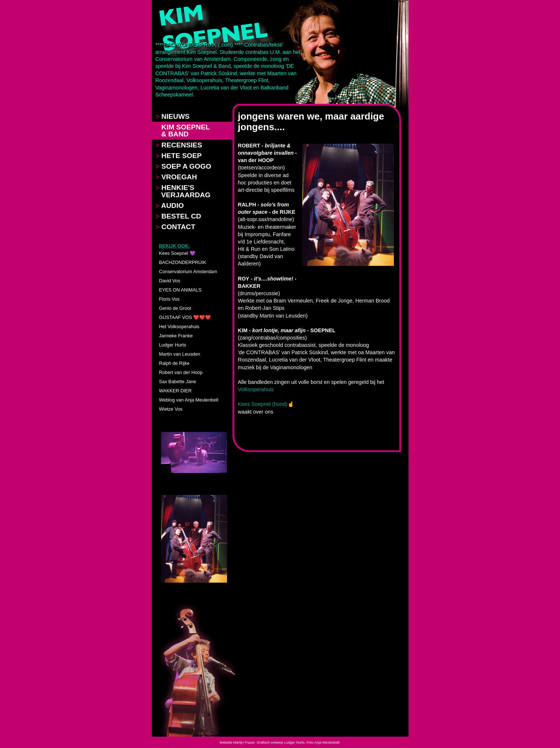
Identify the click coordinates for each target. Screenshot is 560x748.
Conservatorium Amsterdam (188, 272)
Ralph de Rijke (174, 363)
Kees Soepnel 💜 (177, 253)
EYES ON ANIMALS (180, 290)
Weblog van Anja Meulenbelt (189, 400)
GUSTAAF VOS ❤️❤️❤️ (185, 317)
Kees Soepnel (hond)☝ (266, 404)
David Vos (170, 281)
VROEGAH (176, 177)
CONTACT (175, 227)
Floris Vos (169, 299)
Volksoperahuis (256, 389)
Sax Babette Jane (178, 382)
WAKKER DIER (175, 391)
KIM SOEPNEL (183, 131)
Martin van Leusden (180, 354)
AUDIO (170, 206)
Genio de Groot (175, 308)
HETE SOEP (179, 156)
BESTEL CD (178, 216)
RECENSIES (179, 145)
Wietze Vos (171, 409)
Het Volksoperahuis (179, 327)
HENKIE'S (183, 191)
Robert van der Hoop (181, 372)
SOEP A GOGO (183, 166)
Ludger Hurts (173, 345)
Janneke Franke (176, 336)
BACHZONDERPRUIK (183, 262)
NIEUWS (173, 116)
